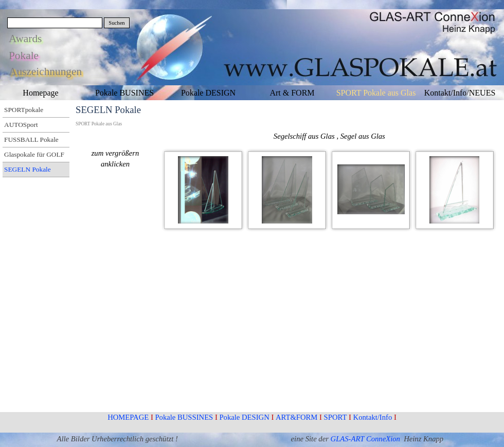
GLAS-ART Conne (358, 439)
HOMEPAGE (128, 417)
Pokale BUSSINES (184, 417)
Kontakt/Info (373, 417)
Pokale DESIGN (244, 417)
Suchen (116, 23)
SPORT (336, 417)
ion (396, 439)
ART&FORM (296, 417)
